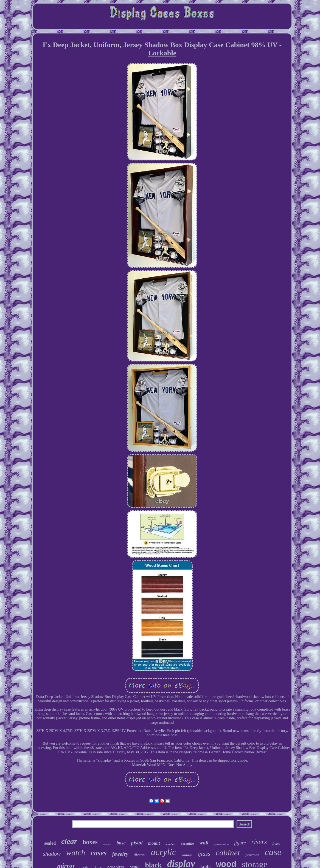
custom (107, 844)
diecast (140, 855)
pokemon (252, 855)
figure (240, 843)
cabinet (228, 853)
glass (204, 854)
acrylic (164, 852)
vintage (187, 855)
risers (259, 842)
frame (276, 844)
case (273, 852)
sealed (50, 843)
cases (99, 853)
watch (76, 853)
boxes (90, 842)
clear (69, 841)
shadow (52, 854)
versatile (187, 843)
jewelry (120, 854)
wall (204, 843)
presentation (221, 844)
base (121, 843)
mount (154, 843)
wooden (170, 844)
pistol (137, 843)
